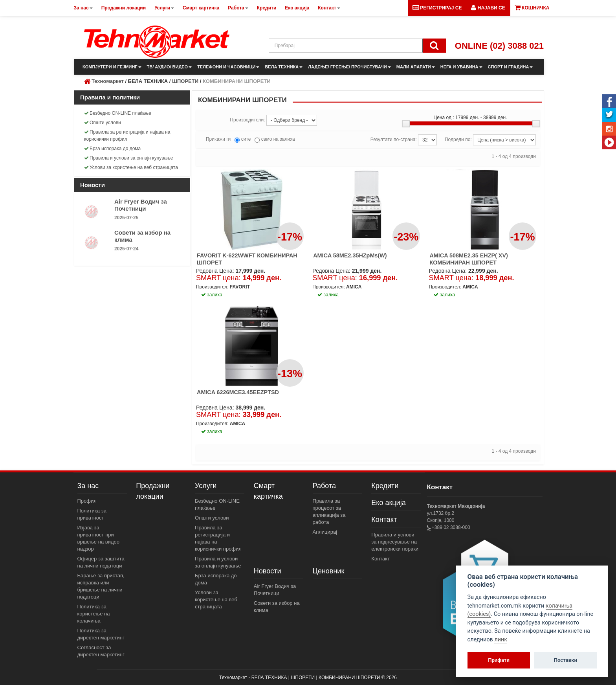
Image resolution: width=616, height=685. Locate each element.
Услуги (206, 486)
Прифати (499, 660)
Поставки (566, 660)
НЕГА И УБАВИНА (461, 67)
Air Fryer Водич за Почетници (141, 205)
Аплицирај (325, 532)
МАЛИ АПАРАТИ (416, 67)
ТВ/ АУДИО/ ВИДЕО (170, 67)
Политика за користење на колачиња (94, 614)
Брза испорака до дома (112, 149)
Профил (87, 501)
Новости (268, 571)
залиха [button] (212, 295)
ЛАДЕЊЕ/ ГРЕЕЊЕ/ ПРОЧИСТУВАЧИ (349, 67)
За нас (88, 486)
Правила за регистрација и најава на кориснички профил (127, 136)
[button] (488, 8)
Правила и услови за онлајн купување (129, 158)
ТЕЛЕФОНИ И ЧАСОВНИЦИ (228, 67)
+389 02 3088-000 (450, 527)
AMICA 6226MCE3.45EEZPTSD (238, 392)
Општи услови (103, 123)
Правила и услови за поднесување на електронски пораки (395, 542)
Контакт (384, 520)
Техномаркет (108, 81)
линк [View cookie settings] (501, 640)
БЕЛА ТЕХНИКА (284, 67)
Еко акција (388, 503)
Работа (324, 486)
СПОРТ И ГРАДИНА (511, 67)
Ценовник (329, 571)
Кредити (385, 486)
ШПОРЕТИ (185, 81)
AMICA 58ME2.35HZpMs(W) (350, 255)
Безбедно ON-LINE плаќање (118, 113)
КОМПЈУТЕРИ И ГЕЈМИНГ (112, 67)
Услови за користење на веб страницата (131, 167)
